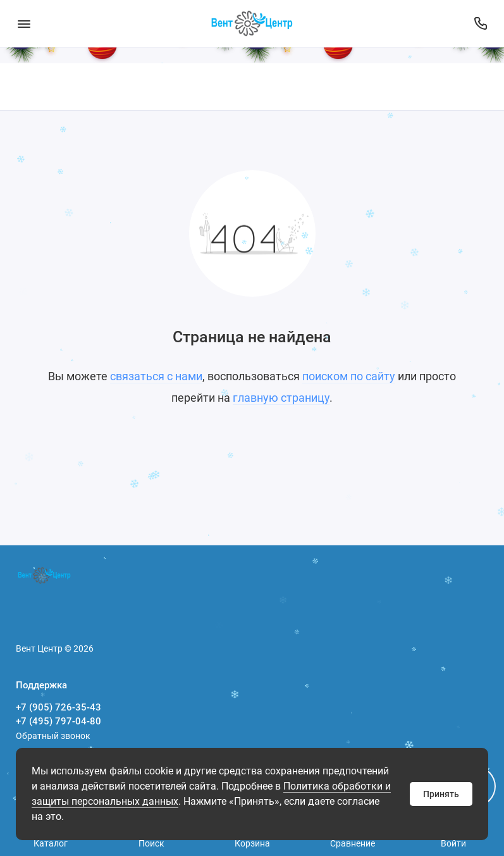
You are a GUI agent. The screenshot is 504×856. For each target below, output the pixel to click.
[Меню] (24, 23)
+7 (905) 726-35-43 (58, 707)
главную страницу (281, 398)
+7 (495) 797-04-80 (58, 721)
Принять (441, 794)
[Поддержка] (480, 23)
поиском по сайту (349, 376)
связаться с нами (156, 376)
